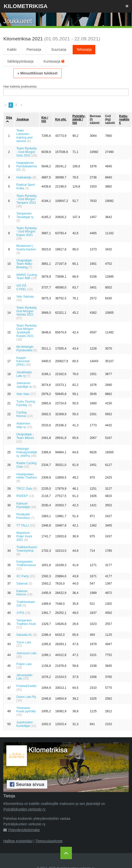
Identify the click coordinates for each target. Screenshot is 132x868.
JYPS (20, 613)
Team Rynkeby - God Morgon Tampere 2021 (27, 199)
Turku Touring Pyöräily (26, 403)
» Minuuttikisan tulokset (37, 73)
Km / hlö (45, 119)
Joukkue (23, 119)
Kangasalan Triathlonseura (26, 563)
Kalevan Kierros (22, 593)
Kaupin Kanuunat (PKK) (23, 361)
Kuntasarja (54, 61)
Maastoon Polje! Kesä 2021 (24, 536)
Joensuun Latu (26, 653)
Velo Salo (23, 394)
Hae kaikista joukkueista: (20, 87)
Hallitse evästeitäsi (18, 841)
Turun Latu (24, 642)
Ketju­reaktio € (124, 120)
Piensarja (34, 49)
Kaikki (12, 49)
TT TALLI (23, 525)
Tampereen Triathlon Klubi (26, 622)
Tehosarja (84, 49)
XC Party (23, 576)
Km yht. (61, 119)
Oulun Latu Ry (26, 697)
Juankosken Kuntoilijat (25, 724)
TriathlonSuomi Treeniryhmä (27, 549)
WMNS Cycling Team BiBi (27, 277)
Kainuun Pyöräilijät (23, 505)
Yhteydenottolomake (24, 830)
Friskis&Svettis (26, 686)
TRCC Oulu (24, 489)
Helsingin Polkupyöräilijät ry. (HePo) (27, 452)
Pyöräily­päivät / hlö (79, 120)
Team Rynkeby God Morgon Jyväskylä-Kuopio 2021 (27, 331)
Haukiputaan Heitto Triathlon (27, 476)
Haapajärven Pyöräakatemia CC (27, 166)
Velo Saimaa (25, 297)
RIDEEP (22, 496)
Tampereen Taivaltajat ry (25, 215)
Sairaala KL (24, 635)
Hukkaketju (24, 177)
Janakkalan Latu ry (24, 374)
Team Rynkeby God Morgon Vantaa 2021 (27, 311)
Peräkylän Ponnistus (23, 516)
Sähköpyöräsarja (20, 61)
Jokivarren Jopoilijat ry (24, 385)
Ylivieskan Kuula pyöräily (26, 710)
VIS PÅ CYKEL (21, 287)
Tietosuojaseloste (49, 841)
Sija (9, 117)
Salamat (22, 584)
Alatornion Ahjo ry (23, 425)
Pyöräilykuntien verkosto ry (24, 809)
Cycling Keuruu (21, 414)
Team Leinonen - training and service (24, 136)
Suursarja (59, 49)
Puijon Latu (24, 664)
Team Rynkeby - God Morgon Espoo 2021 (27, 232)
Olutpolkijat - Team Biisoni (25, 436)
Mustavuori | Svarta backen (26, 248)
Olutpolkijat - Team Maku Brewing (25, 264)
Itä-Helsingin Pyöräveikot (25, 349)
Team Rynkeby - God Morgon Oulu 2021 (27, 152)
